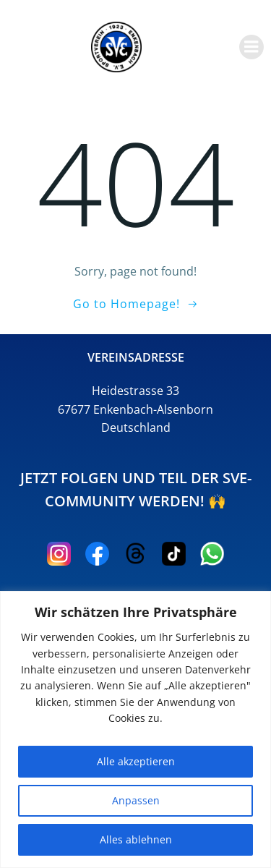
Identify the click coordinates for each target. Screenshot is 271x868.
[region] (135, 729)
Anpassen (136, 800)
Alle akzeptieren (136, 761)
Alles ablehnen (136, 839)
